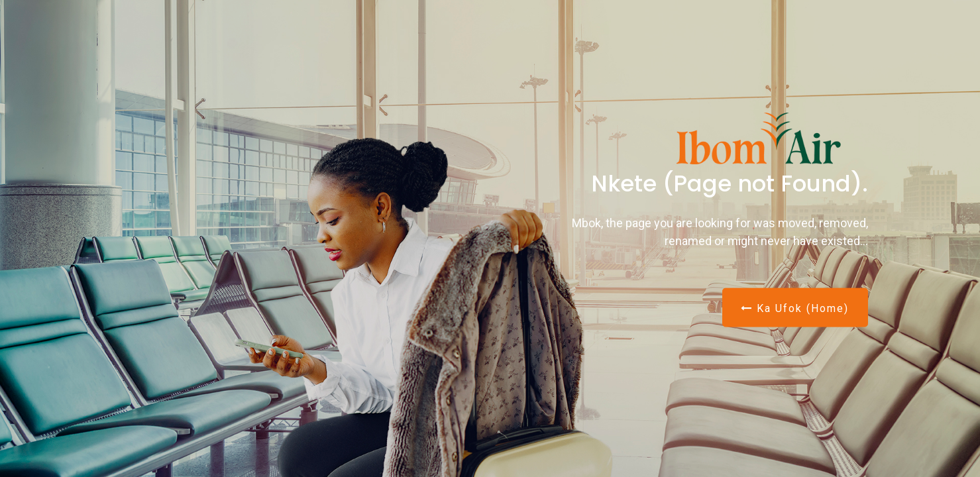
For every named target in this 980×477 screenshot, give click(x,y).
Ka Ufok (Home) (795, 308)
